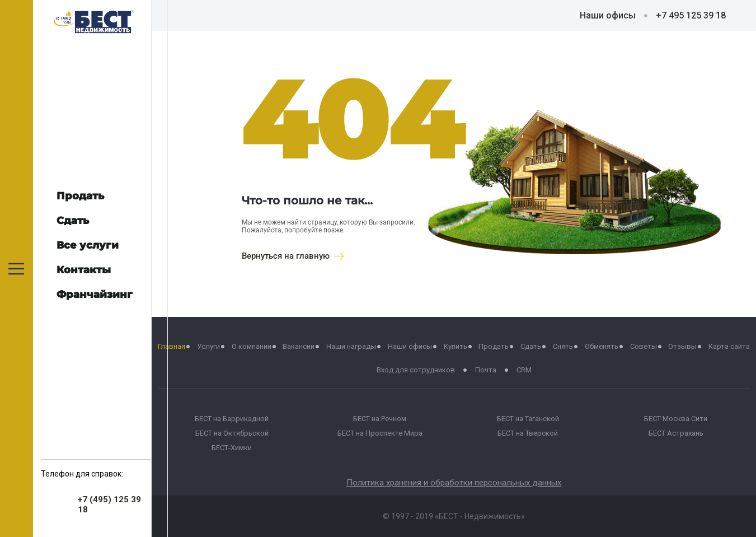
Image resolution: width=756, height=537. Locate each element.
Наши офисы (608, 15)
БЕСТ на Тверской (528, 433)
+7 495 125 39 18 (691, 15)
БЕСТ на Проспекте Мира (380, 433)
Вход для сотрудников (416, 370)
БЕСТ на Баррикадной (232, 419)
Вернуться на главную (293, 256)
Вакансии (299, 346)
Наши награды (351, 346)
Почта (486, 370)
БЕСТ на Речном (380, 419)
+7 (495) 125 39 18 (109, 505)
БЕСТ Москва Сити (676, 419)
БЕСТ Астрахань (676, 433)
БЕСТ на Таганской (528, 419)
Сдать (531, 346)
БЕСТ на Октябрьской (232, 433)
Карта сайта (729, 346)
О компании (252, 346)
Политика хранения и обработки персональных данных (454, 483)
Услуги (208, 346)
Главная (172, 346)
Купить (456, 346)
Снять (563, 346)
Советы (644, 346)
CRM (524, 370)
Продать (494, 346)
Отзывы (682, 346)
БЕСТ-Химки (232, 448)
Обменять (602, 346)
